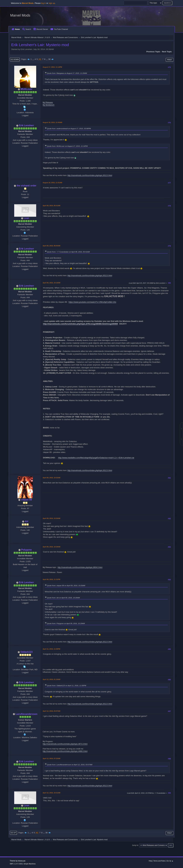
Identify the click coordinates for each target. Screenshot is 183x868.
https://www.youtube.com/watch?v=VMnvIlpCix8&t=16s (92, 302)
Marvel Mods (20, 15)
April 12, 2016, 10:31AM (52, 793)
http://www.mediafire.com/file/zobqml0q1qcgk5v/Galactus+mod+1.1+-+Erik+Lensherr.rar (96, 458)
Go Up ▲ (170, 861)
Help (150, 861)
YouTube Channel (59, 29)
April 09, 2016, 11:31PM (52, 579)
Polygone (27, 550)
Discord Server (41, 29)
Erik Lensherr (26, 125)
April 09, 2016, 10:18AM (52, 283)
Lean (26, 218)
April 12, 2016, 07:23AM (52, 758)
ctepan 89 (27, 500)
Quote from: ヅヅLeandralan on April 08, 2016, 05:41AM (68, 252)
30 (49, 59)
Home (16, 29)
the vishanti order (27, 186)
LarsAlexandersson (27, 714)
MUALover (27, 89)
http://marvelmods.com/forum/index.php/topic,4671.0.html (65, 744)
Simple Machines (30, 864)
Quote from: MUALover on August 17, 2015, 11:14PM (67, 146)
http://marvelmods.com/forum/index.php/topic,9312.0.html (90, 175)
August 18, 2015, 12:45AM (52, 122)
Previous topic (153, 52)
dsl (26, 521)
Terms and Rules (159, 861)
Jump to (135, 845)
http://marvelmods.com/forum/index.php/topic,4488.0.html (65, 751)
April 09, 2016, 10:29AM (52, 547)
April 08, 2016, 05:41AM (52, 206)
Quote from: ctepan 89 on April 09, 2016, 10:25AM (66, 585)
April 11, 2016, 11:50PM (52, 649)
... (33, 59)
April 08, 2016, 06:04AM (52, 246)
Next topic (167, 52)
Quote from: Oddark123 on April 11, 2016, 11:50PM (67, 685)
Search (27, 29)
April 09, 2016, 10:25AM (52, 478)
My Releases (48, 102)
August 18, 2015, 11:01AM (52, 183)
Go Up (13, 833)
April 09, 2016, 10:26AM (52, 518)
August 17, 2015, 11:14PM (52, 67)
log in (44, 3)
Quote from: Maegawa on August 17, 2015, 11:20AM (67, 73)
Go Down (15, 59)
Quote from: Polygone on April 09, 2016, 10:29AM (66, 623)
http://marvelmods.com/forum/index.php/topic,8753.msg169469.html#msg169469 (80, 324)
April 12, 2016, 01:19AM (52, 679)
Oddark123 (26, 652)
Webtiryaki (22, 861)
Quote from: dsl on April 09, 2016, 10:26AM (63, 598)
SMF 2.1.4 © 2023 (16, 864)
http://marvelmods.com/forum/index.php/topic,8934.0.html (80, 567)
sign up (52, 3)
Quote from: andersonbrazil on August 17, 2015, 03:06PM (69, 128)
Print (170, 60)
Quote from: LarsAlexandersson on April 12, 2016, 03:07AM (70, 765)
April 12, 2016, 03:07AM (52, 711)
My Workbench (49, 105)
